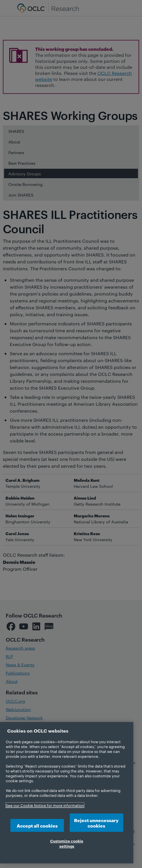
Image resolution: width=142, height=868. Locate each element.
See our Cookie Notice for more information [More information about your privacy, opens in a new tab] (45, 805)
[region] (67, 793)
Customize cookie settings (67, 843)
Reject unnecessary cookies (96, 823)
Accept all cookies (37, 825)
